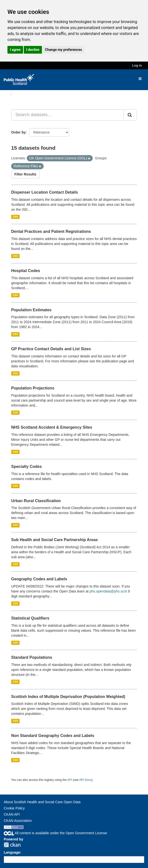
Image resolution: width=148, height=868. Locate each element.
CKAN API (12, 814)
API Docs (86, 780)
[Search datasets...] (67, 115)
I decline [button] (33, 50)
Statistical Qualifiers (30, 618)
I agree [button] (15, 50)
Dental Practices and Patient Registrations (51, 231)
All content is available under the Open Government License (55, 833)
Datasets (23, 94)
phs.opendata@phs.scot (108, 591)
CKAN (12, 845)
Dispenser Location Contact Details (44, 192)
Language (12, 852)
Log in (137, 65)
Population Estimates (31, 310)
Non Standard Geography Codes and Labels (53, 736)
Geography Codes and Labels (39, 579)
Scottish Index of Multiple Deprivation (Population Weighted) (68, 697)
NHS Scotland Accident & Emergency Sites (52, 427)
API (70, 780)
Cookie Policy (14, 808)
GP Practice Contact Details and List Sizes (51, 349)
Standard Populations (32, 657)
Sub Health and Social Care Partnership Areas (55, 540)
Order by (18, 132)
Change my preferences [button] (63, 50)
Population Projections (33, 388)
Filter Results (25, 174)
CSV (15, 217)
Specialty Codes (27, 467)
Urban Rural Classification (36, 501)
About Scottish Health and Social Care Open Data (42, 802)
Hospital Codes (26, 271)
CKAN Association (18, 821)
